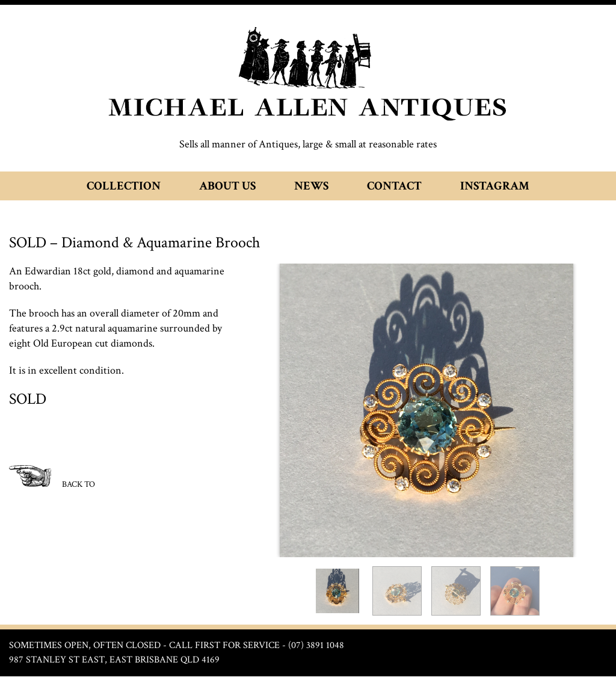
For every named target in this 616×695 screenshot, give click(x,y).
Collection (124, 186)
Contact (394, 186)
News (311, 186)
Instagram (495, 186)
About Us (227, 186)
